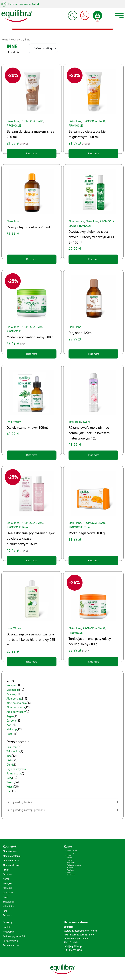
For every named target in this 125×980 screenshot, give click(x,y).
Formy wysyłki (72, 853)
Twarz (86, 422)
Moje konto (71, 863)
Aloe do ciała (76, 221)
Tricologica (9, 902)
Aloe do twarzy (11, 860)
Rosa (78, 422)
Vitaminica (9, 906)
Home (69, 855)
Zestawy (7, 915)
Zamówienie (71, 875)
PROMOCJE (14, 126)
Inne (17, 121)
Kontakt (70, 858)
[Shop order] (43, 48)
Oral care (8, 892)
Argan (6, 870)
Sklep (69, 872)
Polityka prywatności (74, 865)
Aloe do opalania (12, 856)
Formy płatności (73, 850)
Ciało (10, 121)
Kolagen (7, 883)
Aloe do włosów (11, 865)
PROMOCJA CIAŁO (32, 121)
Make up (7, 888)
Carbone (7, 874)
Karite (6, 879)
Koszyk (70, 860)
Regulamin (71, 870)
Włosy (17, 422)
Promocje (70, 868)
